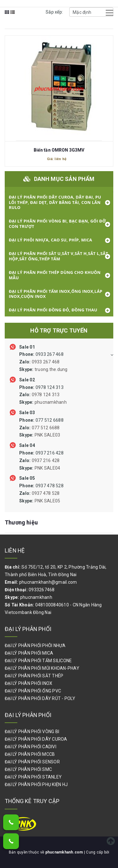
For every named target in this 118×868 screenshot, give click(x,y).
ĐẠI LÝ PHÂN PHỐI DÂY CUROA (36, 739)
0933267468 (42, 590)
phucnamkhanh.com (65, 852)
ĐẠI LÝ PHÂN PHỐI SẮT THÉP (34, 676)
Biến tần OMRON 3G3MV (59, 150)
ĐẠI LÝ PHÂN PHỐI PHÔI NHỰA (35, 645)
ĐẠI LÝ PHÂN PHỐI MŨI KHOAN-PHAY (42, 668)
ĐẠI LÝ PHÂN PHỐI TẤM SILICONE (38, 661)
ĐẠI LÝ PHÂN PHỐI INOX (28, 683)
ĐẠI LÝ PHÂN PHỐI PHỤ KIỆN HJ (36, 784)
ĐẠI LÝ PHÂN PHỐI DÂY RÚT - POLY (40, 698)
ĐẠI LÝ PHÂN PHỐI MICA (29, 653)
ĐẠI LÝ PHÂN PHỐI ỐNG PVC (33, 691)
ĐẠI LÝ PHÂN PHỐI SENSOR (32, 762)
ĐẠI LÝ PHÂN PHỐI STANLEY (33, 777)
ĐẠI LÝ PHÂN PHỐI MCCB (30, 754)
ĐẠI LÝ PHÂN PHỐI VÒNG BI (32, 732)
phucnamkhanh (36, 597)
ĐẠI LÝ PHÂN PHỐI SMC (28, 769)
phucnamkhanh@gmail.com (48, 582)
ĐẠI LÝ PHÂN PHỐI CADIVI (31, 747)
